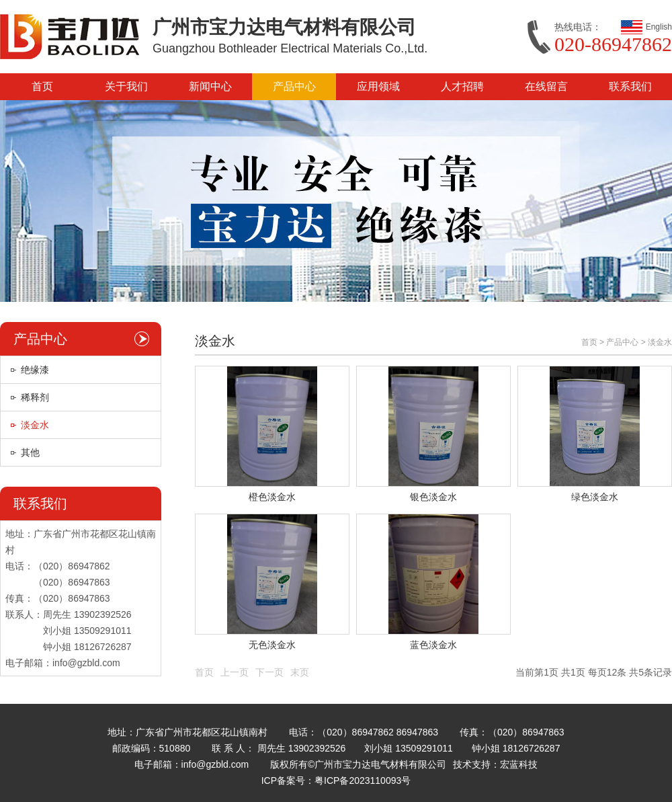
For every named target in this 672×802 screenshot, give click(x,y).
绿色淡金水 (595, 497)
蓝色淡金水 (433, 645)
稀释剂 (35, 397)
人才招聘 (462, 86)
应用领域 (378, 86)
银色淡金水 (433, 497)
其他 (30, 452)
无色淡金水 (272, 645)
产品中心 (294, 86)
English (659, 27)
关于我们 (126, 86)
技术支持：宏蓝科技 (495, 764)
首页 (42, 86)
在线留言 (546, 86)
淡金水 (35, 425)
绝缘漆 (35, 370)
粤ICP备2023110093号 (363, 780)
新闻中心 (210, 86)
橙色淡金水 (272, 497)
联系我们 (630, 86)
